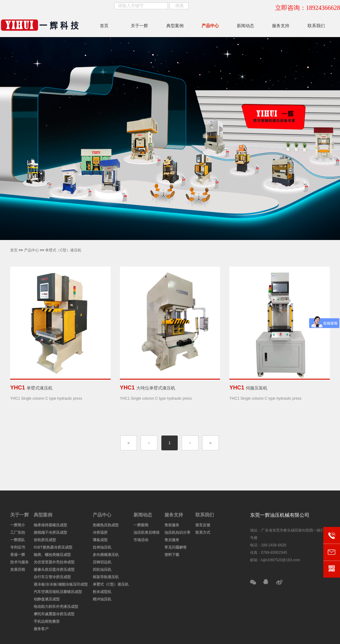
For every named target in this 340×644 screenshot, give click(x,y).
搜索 (180, 6)
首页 (104, 26)
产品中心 (210, 26)
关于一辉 (139, 26)
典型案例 (175, 26)
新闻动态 (245, 26)
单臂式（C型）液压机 (63, 250)
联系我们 (316, 26)
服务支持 (281, 26)
